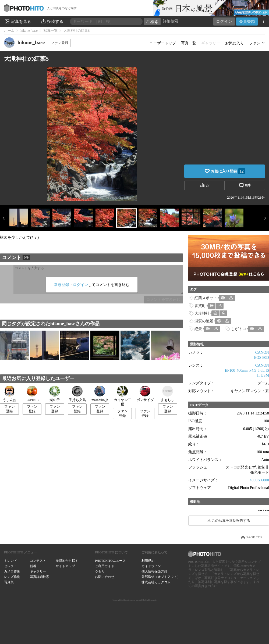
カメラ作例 (12, 571)
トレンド (10, 561)
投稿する (52, 21)
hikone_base (29, 31)
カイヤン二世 (123, 396)
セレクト (10, 566)
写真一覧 (51, 31)
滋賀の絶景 (204, 321)
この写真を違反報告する (231, 521)
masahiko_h (100, 394)
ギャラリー (38, 571)
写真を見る (17, 21)
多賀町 (200, 306)
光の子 (55, 394)
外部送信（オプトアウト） (161, 577)
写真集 (9, 582)
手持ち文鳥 (77, 394)
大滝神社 (202, 313)
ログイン (224, 21)
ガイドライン (151, 566)
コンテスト (38, 561)
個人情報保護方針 (154, 571)
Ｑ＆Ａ (100, 571)
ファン (255, 43)
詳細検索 (171, 21)
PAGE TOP (254, 537)
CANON (262, 352)
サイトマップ (65, 566)
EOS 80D (261, 357)
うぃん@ (10, 394)
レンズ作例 (12, 577)
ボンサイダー (145, 396)
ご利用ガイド (105, 566)
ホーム (9, 31)
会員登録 (247, 21)
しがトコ (239, 329)
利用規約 (148, 561)
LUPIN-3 (32, 394)
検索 (152, 22)
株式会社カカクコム (156, 582)
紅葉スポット (206, 298)
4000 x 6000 (259, 480)
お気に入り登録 (228, 171)
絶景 (198, 329)
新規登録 (62, 285)
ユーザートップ (163, 43)
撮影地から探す (67, 561)
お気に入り (235, 43)
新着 (33, 566)
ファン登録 (60, 43)
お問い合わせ (105, 577)
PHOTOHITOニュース (110, 561)
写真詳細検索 (40, 577)
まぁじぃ (168, 394)
